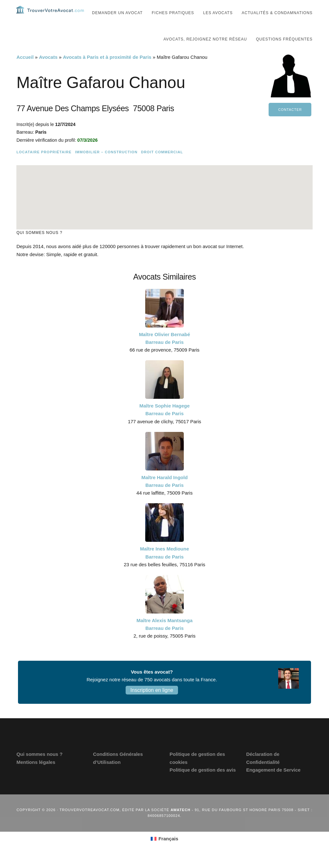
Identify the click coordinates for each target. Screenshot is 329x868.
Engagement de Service (273, 783)
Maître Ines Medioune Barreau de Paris (165, 565)
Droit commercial (162, 165)
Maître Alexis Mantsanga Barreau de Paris (165, 637)
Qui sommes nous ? (39, 767)
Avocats (48, 70)
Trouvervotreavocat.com (55, 16)
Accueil (25, 70)
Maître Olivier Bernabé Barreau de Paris (164, 351)
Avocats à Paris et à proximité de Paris (107, 70)
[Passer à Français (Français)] (164, 852)
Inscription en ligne (152, 703)
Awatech (181, 823)
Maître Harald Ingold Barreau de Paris (164, 494)
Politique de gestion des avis (203, 783)
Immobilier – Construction (106, 165)
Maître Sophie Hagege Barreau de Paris (165, 422)
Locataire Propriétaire (44, 165)
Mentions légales (36, 775)
